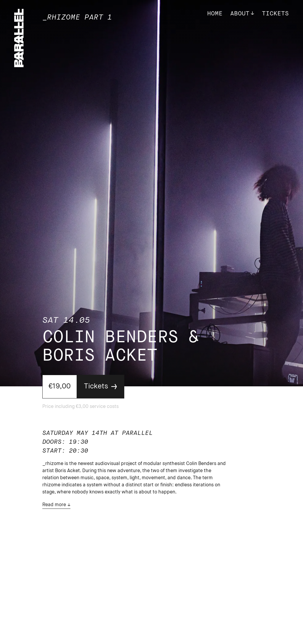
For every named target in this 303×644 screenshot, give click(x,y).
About (240, 14)
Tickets (275, 14)
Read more (54, 505)
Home (215, 14)
